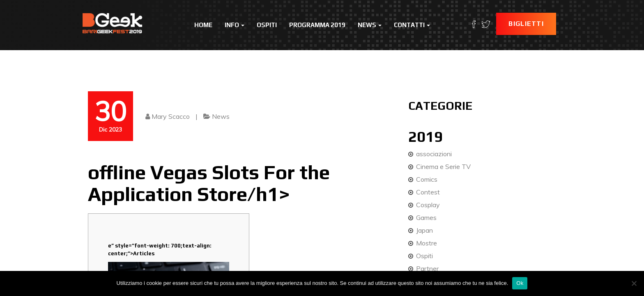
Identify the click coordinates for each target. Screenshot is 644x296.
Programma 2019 (317, 25)
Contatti (412, 25)
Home (203, 25)
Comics (427, 179)
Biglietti (526, 24)
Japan (424, 230)
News (370, 25)
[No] (634, 283)
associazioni (434, 154)
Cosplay (428, 205)
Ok (520, 283)
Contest (428, 192)
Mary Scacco (171, 116)
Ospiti (267, 25)
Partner (427, 268)
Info (235, 25)
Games (426, 217)
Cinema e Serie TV (443, 166)
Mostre (427, 243)
